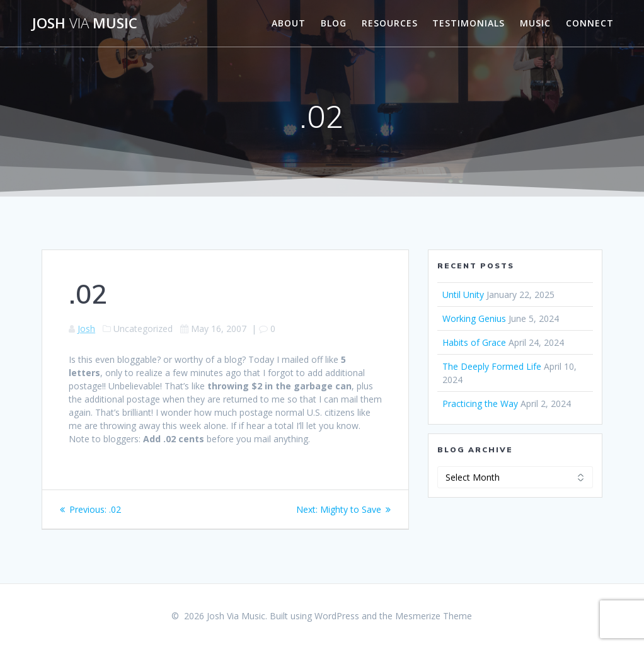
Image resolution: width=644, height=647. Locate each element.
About (289, 23)
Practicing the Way (480, 404)
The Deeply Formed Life (492, 366)
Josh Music (85, 23)
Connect (590, 23)
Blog (334, 23)
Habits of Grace (474, 342)
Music (535, 23)
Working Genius (474, 318)
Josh (86, 329)
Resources (390, 23)
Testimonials (469, 23)
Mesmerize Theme (434, 616)
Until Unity (463, 295)
